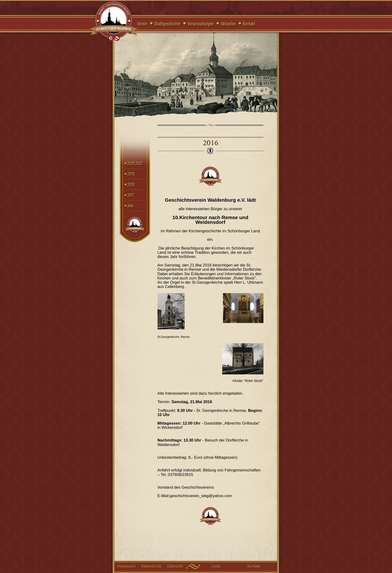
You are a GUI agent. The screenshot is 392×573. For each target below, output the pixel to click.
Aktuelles (228, 23)
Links (216, 566)
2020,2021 (135, 163)
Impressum (126, 566)
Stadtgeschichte (168, 23)
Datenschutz (152, 566)
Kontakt (249, 23)
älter (131, 206)
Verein (142, 23)
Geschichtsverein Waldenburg (114, 21)
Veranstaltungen (201, 23)
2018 (131, 184)
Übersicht (175, 566)
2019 (131, 174)
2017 (131, 195)
